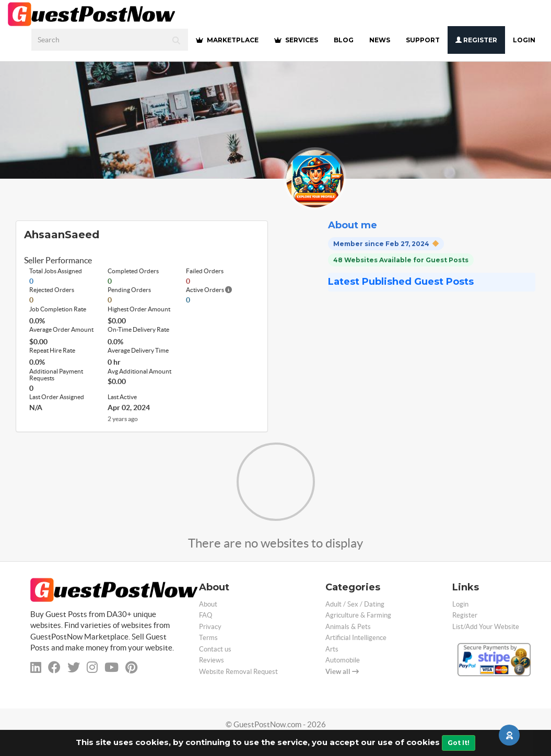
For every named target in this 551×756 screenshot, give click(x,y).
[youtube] (112, 667)
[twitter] (74, 667)
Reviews (212, 660)
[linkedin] (36, 667)
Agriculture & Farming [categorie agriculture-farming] (358, 615)
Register (476, 40)
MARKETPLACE (227, 40)
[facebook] (54, 667)
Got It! (459, 743)
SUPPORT (423, 40)
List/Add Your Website (486, 627)
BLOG (344, 40)
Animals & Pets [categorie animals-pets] (348, 627)
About (208, 604)
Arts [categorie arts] (332, 649)
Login (524, 40)
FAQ (206, 615)
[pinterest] (131, 667)
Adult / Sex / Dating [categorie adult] (355, 604)
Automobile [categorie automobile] (343, 660)
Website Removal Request (238, 672)
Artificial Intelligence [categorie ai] (356, 638)
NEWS (380, 40)
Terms (208, 638)
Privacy (210, 627)
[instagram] (92, 667)
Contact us (215, 649)
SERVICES (296, 40)
